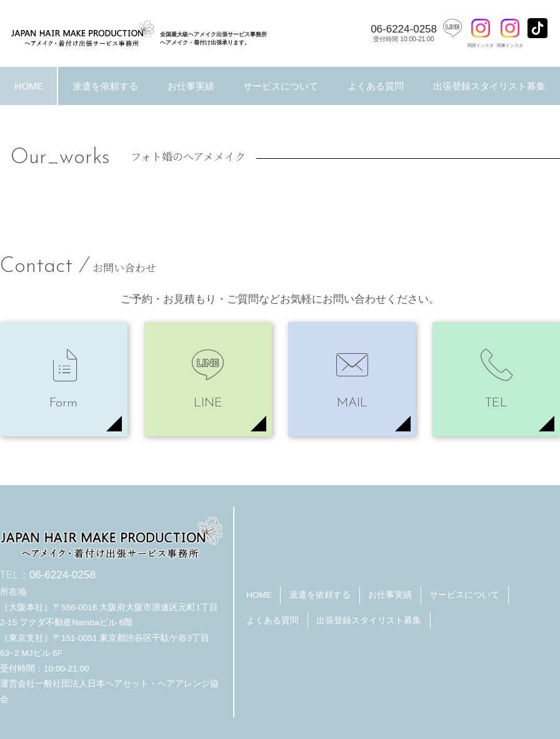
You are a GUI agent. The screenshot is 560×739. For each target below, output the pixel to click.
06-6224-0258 (404, 33)
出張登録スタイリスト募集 (369, 621)
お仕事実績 (191, 86)
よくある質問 (376, 86)
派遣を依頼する (105, 86)
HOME (29, 86)
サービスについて (281, 86)
